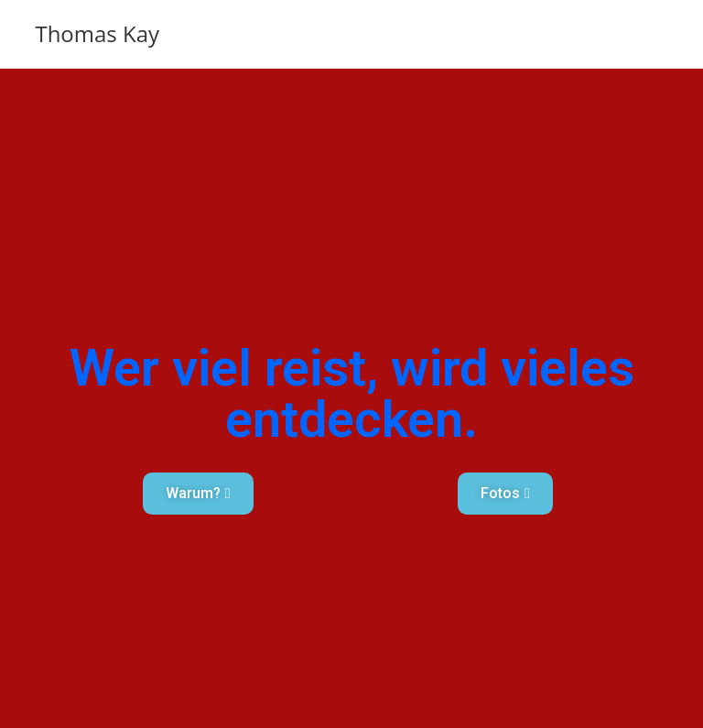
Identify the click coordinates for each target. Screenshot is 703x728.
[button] (198, 494)
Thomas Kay (97, 33)
